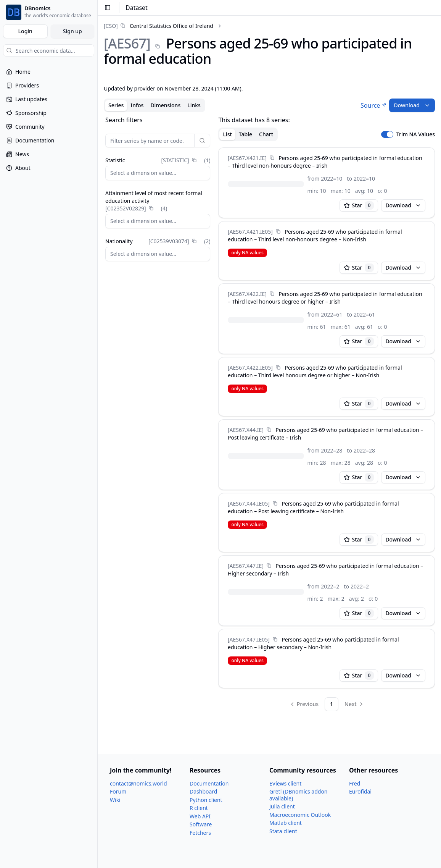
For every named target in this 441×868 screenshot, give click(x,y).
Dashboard (203, 791)
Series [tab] (116, 105)
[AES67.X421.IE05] (250, 232)
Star (359, 205)
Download (412, 105)
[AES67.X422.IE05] (250, 368)
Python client (206, 800)
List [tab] (227, 134)
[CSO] (111, 26)
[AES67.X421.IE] (247, 158)
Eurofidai (360, 791)
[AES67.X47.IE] (246, 566)
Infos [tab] (137, 105)
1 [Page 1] (332, 704)
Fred (355, 783)
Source (373, 105)
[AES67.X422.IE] (247, 294)
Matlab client (286, 823)
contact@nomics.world (138, 783)
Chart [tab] (266, 134)
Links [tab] (194, 105)
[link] (159, 26)
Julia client (282, 806)
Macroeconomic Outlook (300, 815)
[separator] (215, 413)
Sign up (72, 31)
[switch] (387, 134)
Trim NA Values (416, 134)
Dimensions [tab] (165, 105)
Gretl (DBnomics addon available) (299, 795)
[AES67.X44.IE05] (249, 504)
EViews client (285, 783)
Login (25, 31)
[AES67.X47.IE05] (249, 639)
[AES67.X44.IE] (246, 430)
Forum (118, 791)
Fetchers (200, 833)
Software (201, 824)
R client (199, 808)
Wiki (115, 800)
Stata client (283, 831)
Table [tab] (245, 134)
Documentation (209, 783)
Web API (200, 816)
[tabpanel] (269, 413)
